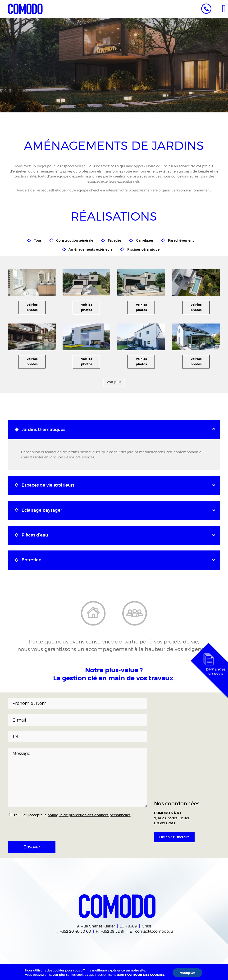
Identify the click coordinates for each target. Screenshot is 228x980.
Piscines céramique (143, 249)
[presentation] (32, 826)
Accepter (187, 973)
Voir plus (114, 382)
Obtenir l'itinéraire (174, 837)
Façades (115, 240)
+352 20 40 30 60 (76, 931)
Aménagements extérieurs (91, 249)
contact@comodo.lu (154, 931)
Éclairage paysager (42, 510)
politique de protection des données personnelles (89, 815)
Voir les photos (32, 307)
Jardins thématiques (43, 430)
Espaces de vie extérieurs (48, 485)
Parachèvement (181, 240)
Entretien (32, 560)
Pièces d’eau (35, 535)
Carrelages (145, 240)
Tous (38, 240)
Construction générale (75, 240)
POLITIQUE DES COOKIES (145, 975)
